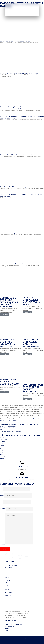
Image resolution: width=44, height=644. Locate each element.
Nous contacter (9, 628)
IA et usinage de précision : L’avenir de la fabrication (14, 264)
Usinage (7, 577)
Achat (6, 582)
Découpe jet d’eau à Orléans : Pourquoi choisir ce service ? (16, 155)
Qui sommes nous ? (10, 592)
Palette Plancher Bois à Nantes (8, 427)
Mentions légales (9, 626)
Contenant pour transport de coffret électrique (33, 388)
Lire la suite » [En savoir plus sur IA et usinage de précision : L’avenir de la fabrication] (3, 269)
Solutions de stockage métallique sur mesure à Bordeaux (9, 302)
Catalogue (7, 580)
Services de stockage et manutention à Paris (32, 301)
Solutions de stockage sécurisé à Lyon (10, 381)
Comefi (26, 2)
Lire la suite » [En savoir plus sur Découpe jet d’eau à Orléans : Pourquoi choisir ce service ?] (3, 159)
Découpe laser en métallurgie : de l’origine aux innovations (16, 233)
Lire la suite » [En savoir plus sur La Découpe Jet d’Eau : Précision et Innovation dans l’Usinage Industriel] (3, 79)
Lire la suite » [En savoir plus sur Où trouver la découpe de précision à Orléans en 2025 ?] (3, 45)
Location (7, 585)
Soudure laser (8, 573)
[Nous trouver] (22, 473)
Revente (7, 588)
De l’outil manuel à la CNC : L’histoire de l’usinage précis (15, 187)
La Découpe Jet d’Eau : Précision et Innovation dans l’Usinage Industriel (19, 73)
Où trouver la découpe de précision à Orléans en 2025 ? (15, 41)
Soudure (7, 570)
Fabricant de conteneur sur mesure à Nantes (12, 429)
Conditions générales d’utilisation (14, 624)
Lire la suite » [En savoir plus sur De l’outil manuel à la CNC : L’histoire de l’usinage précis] (3, 192)
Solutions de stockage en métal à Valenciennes (31, 343)
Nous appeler (22, 466)
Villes (6, 630)
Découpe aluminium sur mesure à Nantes (11, 431)
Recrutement (8, 595)
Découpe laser (8, 567)
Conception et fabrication (11, 565)
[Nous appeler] (22, 462)
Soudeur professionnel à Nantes (9, 425)
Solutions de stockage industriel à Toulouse (8, 343)
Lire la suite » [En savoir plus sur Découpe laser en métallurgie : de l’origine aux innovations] (3, 239)
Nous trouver (22, 477)
